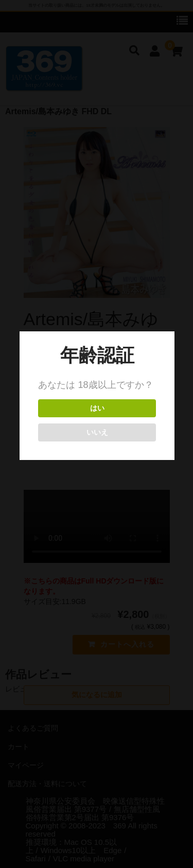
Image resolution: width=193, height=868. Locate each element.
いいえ (97, 432)
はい (97, 408)
